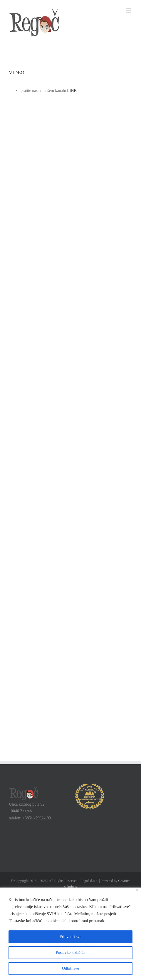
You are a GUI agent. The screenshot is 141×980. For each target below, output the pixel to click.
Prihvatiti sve (70, 937)
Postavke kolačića (71, 953)
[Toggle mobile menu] (129, 10)
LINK (72, 91)
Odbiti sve (70, 968)
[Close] (137, 890)
